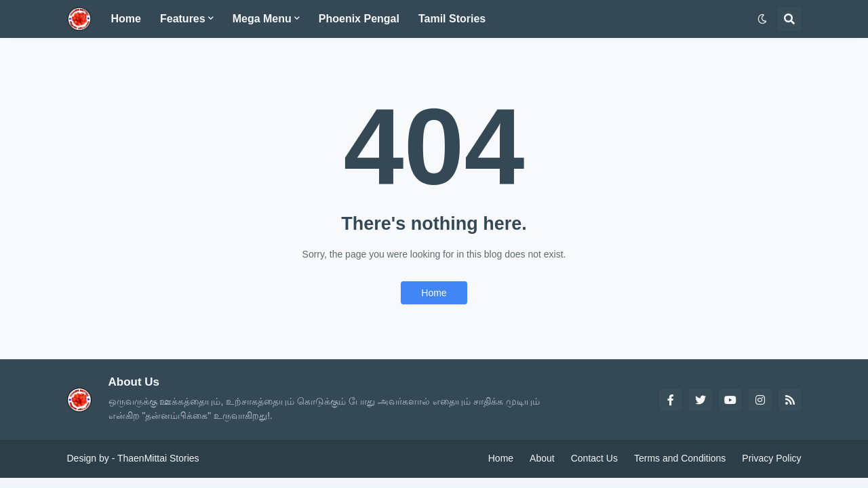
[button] (762, 19)
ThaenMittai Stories (158, 458)
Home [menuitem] (126, 19)
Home (434, 293)
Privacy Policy (771, 458)
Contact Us (594, 458)
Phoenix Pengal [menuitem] (359, 19)
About (542, 458)
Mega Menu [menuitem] (262, 19)
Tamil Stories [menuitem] (452, 19)
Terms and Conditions (680, 458)
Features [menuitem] (183, 19)
